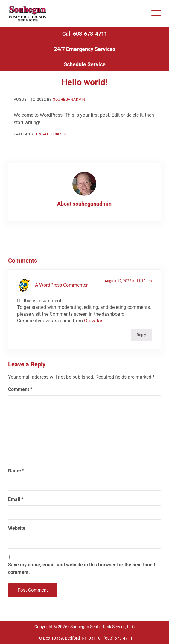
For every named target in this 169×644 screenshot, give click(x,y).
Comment (20, 398)
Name (16, 479)
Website (17, 537)
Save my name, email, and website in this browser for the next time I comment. (82, 577)
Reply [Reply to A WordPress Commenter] (141, 344)
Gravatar (93, 330)
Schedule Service (85, 73)
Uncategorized (53, 143)
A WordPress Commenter (61, 294)
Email (16, 508)
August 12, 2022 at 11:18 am (128, 289)
